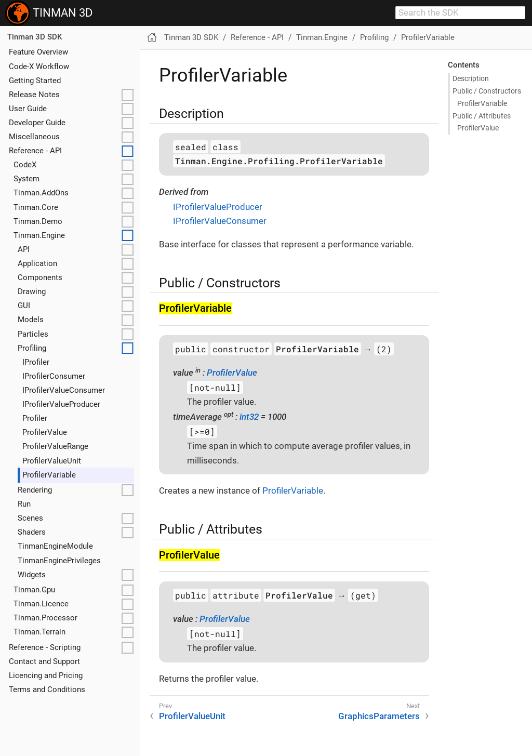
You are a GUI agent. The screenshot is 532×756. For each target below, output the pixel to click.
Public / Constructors (487, 91)
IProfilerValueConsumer (64, 390)
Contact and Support (44, 661)
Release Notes (34, 95)
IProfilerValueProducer (61, 404)
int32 (249, 417)
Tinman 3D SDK (35, 37)
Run (24, 504)
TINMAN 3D (49, 13)
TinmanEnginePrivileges (59, 561)
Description (471, 78)
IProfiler (36, 362)
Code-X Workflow (39, 67)
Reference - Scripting (45, 647)
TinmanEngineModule (55, 546)
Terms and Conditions (47, 689)
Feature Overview (38, 52)
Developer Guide (37, 123)
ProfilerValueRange (55, 446)
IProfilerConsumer (54, 376)
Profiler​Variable (482, 103)
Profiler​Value (478, 128)
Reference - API (35, 151)
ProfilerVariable (49, 475)
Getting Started (35, 81)
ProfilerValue (45, 432)
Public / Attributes (482, 116)
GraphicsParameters (379, 716)
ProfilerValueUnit (52, 461)
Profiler (35, 418)
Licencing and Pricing (46, 675)
